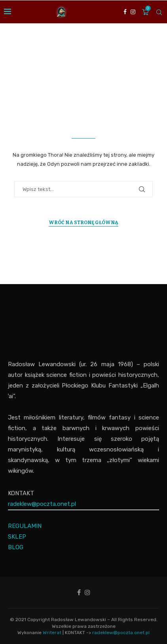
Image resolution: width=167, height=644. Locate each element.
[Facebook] (125, 12)
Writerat (52, 633)
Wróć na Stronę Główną (83, 223)
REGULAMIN (25, 526)
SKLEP (17, 537)
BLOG (16, 547)
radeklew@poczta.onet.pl (42, 504)
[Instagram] (133, 12)
